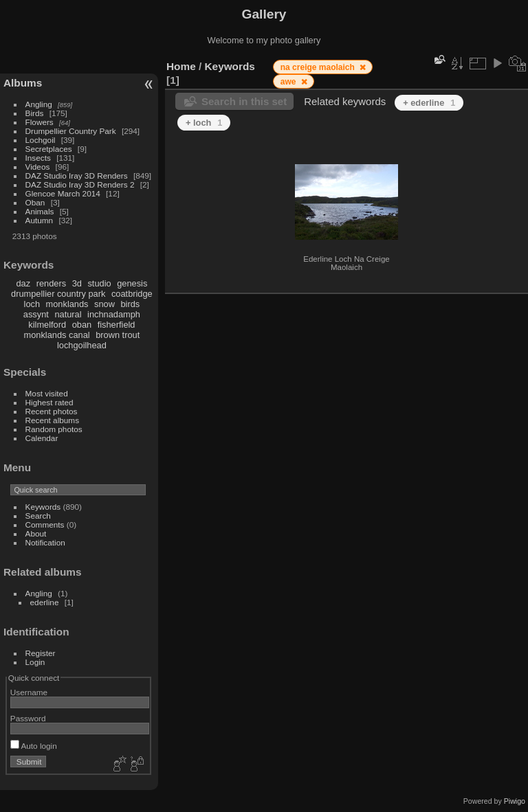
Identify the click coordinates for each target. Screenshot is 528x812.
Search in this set (244, 101)
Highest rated (49, 402)
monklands (67, 304)
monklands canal (57, 335)
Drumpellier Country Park (71, 131)
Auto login (34, 746)
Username (29, 692)
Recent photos (52, 411)
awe (289, 82)
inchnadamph (114, 314)
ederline (45, 602)
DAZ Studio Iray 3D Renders (77, 176)
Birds (35, 113)
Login (35, 662)
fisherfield (117, 325)
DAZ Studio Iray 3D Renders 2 (80, 184)
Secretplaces (49, 149)
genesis (132, 283)
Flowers (40, 122)
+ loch (204, 123)
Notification (45, 542)
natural (68, 314)
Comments (45, 525)
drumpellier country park (58, 294)
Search (38, 516)
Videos (38, 167)
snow (104, 304)
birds (130, 304)
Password (28, 718)
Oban (35, 202)
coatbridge (132, 294)
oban (82, 325)
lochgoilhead (82, 345)
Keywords (43, 507)
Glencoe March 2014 (63, 193)
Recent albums (52, 420)
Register (41, 653)
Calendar (42, 438)
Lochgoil (41, 140)
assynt (36, 314)
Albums (23, 83)
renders (51, 283)
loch (32, 304)
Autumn (40, 220)
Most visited (47, 393)
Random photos (54, 429)
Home (181, 66)
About (36, 533)
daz (24, 283)
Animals (40, 211)
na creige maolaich (319, 67)
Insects (38, 158)
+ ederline (429, 103)
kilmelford (47, 325)
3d (77, 283)
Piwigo (515, 801)
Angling (39, 104)
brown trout (118, 335)
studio (99, 283)
